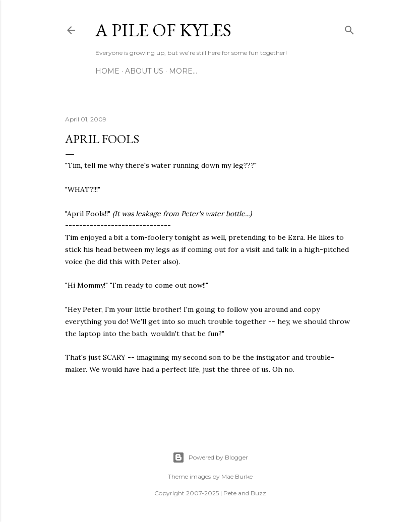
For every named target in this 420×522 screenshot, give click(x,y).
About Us (144, 71)
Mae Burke (237, 476)
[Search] (349, 28)
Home (107, 71)
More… (183, 71)
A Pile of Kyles (163, 30)
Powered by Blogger (210, 458)
